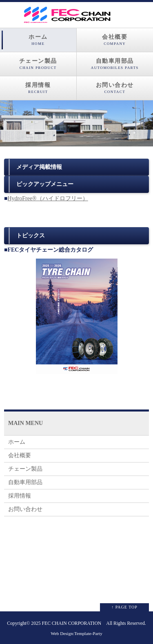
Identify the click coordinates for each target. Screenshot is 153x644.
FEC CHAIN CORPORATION (72, 623)
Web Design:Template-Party (76, 633)
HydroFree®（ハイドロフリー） (48, 198)
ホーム (38, 40)
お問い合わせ (115, 88)
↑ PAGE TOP (124, 607)
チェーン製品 (38, 64)
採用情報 (38, 88)
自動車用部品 (115, 64)
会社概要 (115, 40)
